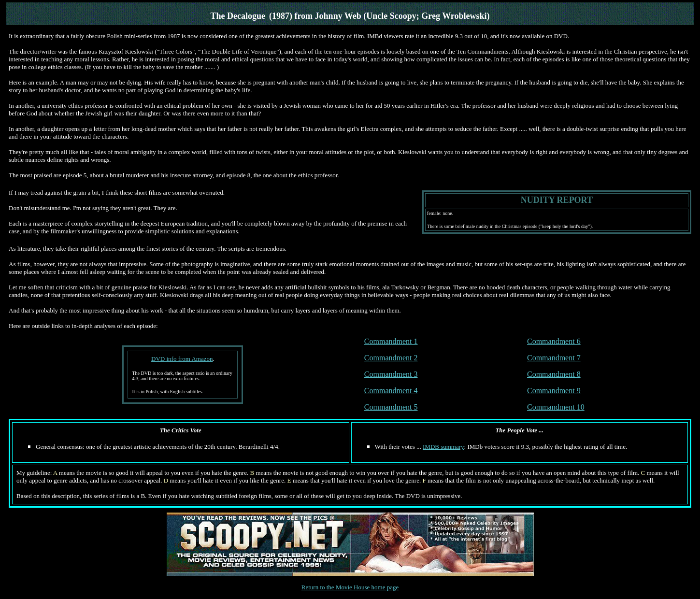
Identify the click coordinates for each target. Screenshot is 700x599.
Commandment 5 (391, 407)
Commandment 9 (554, 391)
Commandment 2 (391, 358)
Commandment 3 (391, 374)
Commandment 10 (556, 407)
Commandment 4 (391, 391)
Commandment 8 (554, 374)
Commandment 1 (391, 341)
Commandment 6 (554, 341)
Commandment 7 (554, 358)
